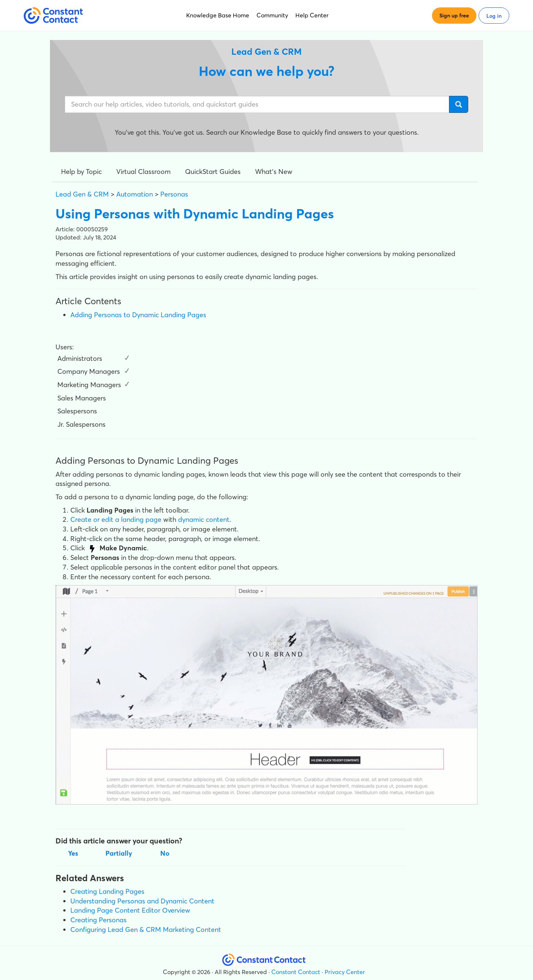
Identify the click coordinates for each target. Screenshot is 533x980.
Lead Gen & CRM (82, 194)
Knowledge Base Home (218, 15)
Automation (135, 194)
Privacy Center (345, 972)
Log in (494, 16)
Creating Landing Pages (107, 891)
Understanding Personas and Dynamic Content (142, 901)
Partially (119, 853)
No (165, 853)
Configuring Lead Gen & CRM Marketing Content (146, 929)
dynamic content (204, 519)
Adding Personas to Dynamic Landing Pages (138, 315)
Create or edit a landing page (116, 519)
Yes (73, 853)
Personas (174, 194)
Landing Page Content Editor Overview (130, 910)
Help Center (312, 15)
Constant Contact (296, 972)
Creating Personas (98, 920)
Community (272, 15)
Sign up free (454, 16)
